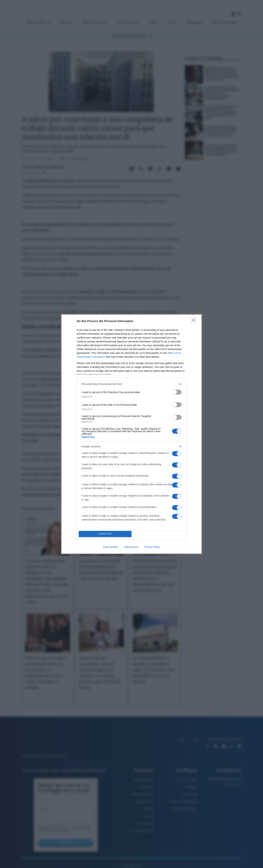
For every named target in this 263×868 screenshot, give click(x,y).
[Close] (195, 321)
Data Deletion (111, 547)
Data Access (131, 547)
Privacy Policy (152, 547)
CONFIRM (105, 534)
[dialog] (131, 434)
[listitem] (131, 384)
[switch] (177, 392)
